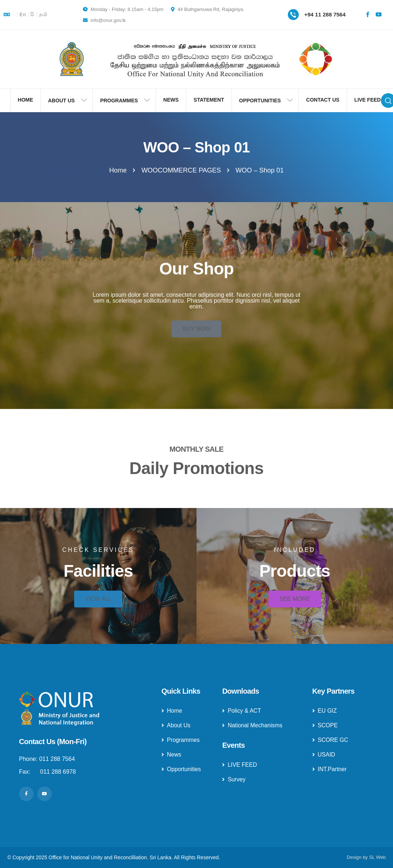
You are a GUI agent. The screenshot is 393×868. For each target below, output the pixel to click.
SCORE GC (331, 740)
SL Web (377, 857)
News (171, 755)
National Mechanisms (253, 725)
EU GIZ (325, 711)
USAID (324, 755)
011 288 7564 (57, 759)
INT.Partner (330, 769)
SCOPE (325, 725)
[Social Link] (367, 15)
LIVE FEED (240, 765)
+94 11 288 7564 (325, 14)
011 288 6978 (58, 772)
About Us (176, 725)
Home (172, 711)
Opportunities (182, 769)
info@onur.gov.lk (104, 20)
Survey (234, 779)
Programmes (181, 740)
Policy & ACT (242, 711)
